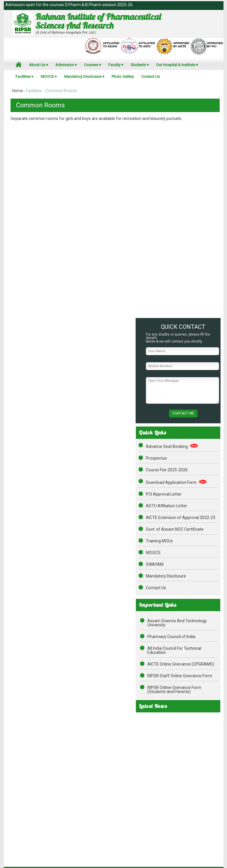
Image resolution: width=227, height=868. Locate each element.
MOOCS (47, 77)
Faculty (114, 65)
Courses (91, 65)
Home (18, 91)
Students (138, 65)
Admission (65, 65)
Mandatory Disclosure (83, 77)
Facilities (23, 77)
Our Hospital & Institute (176, 65)
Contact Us (151, 77)
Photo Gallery (123, 77)
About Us (37, 65)
